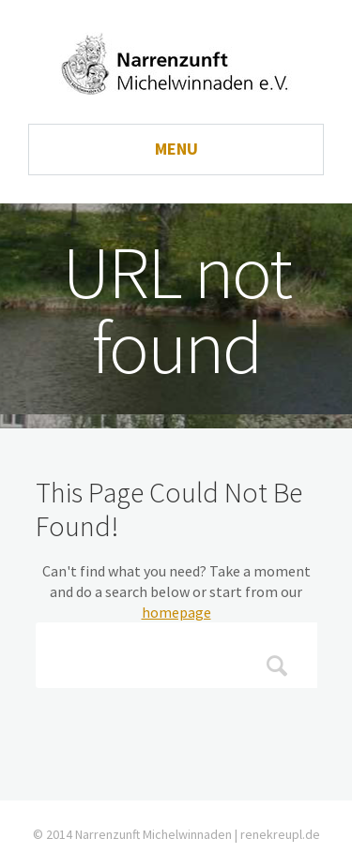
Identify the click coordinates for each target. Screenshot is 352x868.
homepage (176, 612)
